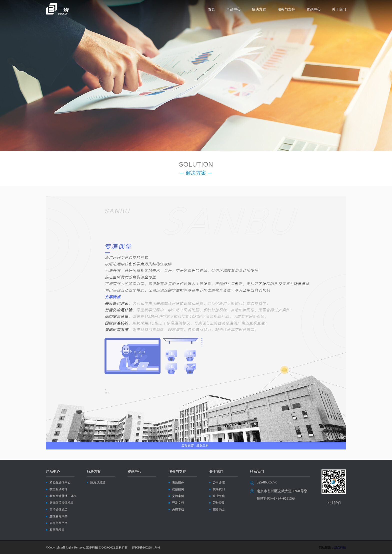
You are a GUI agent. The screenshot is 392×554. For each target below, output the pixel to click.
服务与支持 (286, 9)
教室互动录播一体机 (63, 496)
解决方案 (259, 9)
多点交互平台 (58, 523)
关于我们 (339, 9)
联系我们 (219, 489)
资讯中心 (313, 9)
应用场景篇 (98, 482)
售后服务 (178, 482)
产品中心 (233, 9)
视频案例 (178, 489)
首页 (211, 9)
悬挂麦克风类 (58, 516)
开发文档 (178, 503)
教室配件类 (57, 530)
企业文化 (219, 496)
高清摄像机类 (58, 509)
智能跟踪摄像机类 (61, 503)
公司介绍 (219, 482)
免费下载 (178, 509)
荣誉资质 (219, 503)
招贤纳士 (219, 509)
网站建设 (325, 547)
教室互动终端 (58, 489)
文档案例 (178, 496)
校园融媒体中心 (60, 482)
